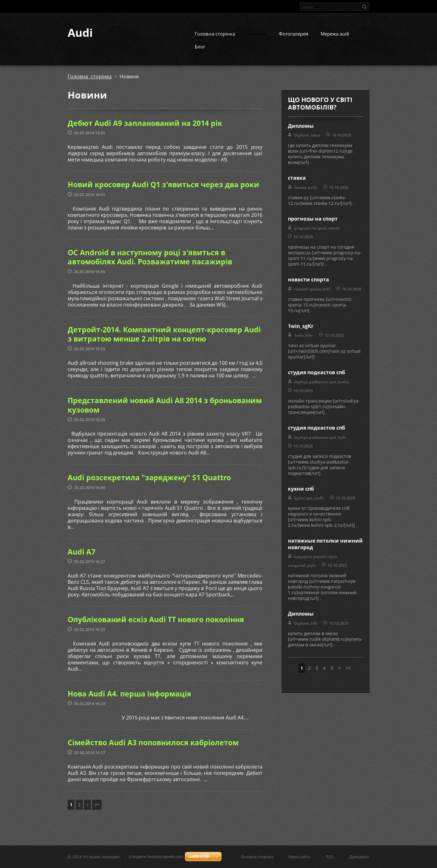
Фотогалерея (293, 39)
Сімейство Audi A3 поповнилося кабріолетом (153, 748)
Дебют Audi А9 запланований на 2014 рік (145, 129)
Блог (200, 52)
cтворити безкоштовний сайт (156, 857)
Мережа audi (335, 39)
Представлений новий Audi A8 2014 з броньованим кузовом (165, 411)
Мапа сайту (299, 858)
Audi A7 (81, 557)
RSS (330, 858)
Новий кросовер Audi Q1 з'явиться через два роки (163, 190)
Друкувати (360, 858)
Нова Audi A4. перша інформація (129, 699)
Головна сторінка (215, 39)
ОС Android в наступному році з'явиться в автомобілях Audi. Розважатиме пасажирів (150, 263)
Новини (257, 39)
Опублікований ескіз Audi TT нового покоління (156, 625)
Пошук (364, 7)
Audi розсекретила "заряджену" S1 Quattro (149, 483)
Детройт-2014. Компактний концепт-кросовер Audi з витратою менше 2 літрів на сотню (164, 340)
